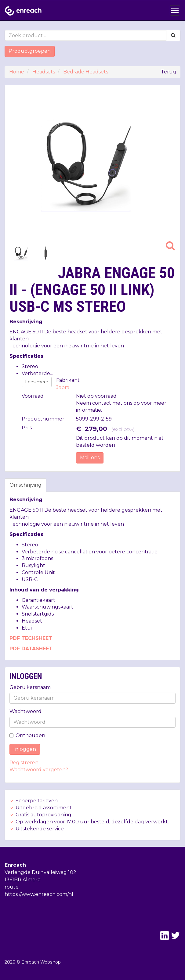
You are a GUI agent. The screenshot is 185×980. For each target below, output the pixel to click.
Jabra (63, 387)
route (12, 887)
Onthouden (27, 735)
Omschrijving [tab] (25, 485)
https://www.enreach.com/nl (39, 894)
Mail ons (90, 458)
